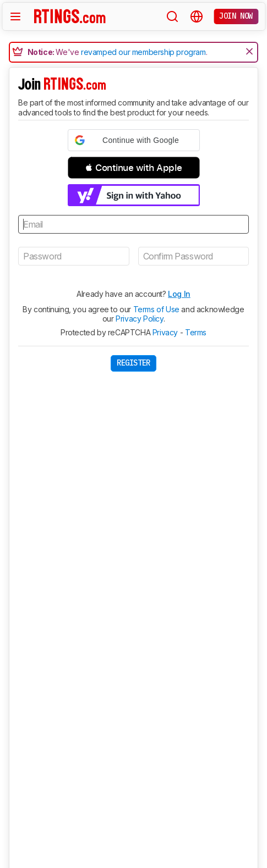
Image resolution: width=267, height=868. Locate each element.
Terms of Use (156, 309)
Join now (236, 16)
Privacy (165, 332)
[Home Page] (70, 16)
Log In (179, 294)
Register (133, 363)
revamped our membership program (143, 52)
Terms (196, 332)
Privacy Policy (139, 319)
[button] (134, 140)
